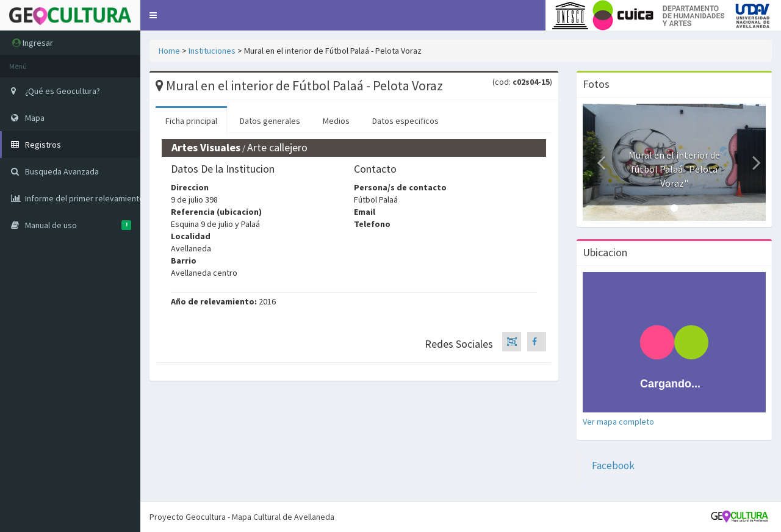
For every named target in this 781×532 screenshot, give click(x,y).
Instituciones (212, 51)
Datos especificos (405, 121)
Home (169, 51)
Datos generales (270, 121)
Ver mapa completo (618, 422)
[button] (153, 15)
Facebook (613, 465)
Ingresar (33, 43)
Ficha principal (191, 121)
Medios (336, 121)
